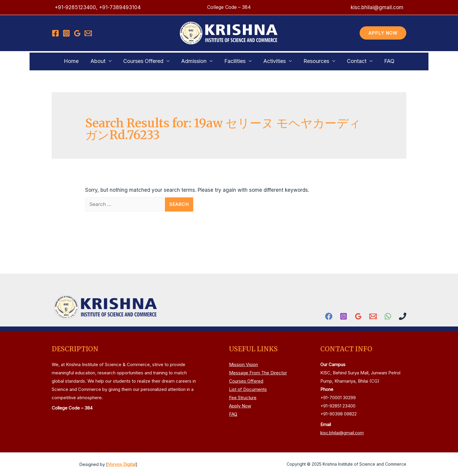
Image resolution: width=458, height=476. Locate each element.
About (107, 61)
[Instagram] (66, 33)
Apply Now (240, 406)
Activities (272, 61)
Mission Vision (243, 365)
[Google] (77, 33)
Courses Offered (149, 61)
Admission (197, 61)
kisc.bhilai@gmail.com (343, 433)
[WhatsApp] (388, 316)
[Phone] (403, 316)
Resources (310, 61)
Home (83, 61)
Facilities (235, 61)
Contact (348, 61)
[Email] (88, 33)
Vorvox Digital (122, 464)
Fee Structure (243, 398)
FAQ (377, 61)
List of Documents (248, 389)
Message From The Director (258, 373)
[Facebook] (55, 33)
